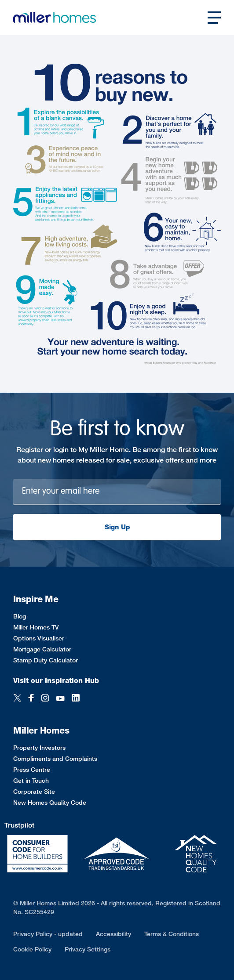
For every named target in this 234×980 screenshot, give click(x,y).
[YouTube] (60, 699)
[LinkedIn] (76, 699)
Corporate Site (34, 791)
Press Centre (32, 769)
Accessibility (113, 934)
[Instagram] (45, 699)
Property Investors (39, 747)
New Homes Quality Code (50, 802)
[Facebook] (31, 699)
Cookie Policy (32, 949)
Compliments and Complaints (55, 758)
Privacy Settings (88, 949)
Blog (20, 616)
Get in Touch (31, 780)
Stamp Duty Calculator (46, 660)
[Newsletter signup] (117, 492)
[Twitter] (17, 699)
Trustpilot (19, 825)
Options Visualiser (39, 638)
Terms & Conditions (172, 934)
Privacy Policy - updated (48, 934)
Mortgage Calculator (42, 649)
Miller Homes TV (36, 627)
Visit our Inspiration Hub (56, 681)
